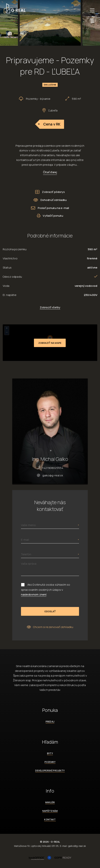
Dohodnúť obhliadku (50, 200)
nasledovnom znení (34, 594)
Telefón (26, 554)
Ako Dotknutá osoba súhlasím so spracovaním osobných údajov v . (46, 590)
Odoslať (50, 611)
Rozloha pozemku (15, 249)
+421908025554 (53, 468)
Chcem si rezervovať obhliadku (50, 627)
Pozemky (50, 762)
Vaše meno (28, 525)
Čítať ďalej (50, 172)
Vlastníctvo (10, 258)
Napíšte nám (50, 811)
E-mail (25, 540)
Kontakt (50, 820)
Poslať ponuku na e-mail (50, 208)
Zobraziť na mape (50, 343)
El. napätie (10, 295)
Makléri (50, 802)
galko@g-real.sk (53, 475)
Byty (50, 753)
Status (7, 268)
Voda (6, 286)
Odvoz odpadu (12, 277)
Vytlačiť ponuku (50, 216)
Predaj (50, 722)
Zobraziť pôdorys (50, 192)
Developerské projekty (50, 771)
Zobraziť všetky (50, 307)
